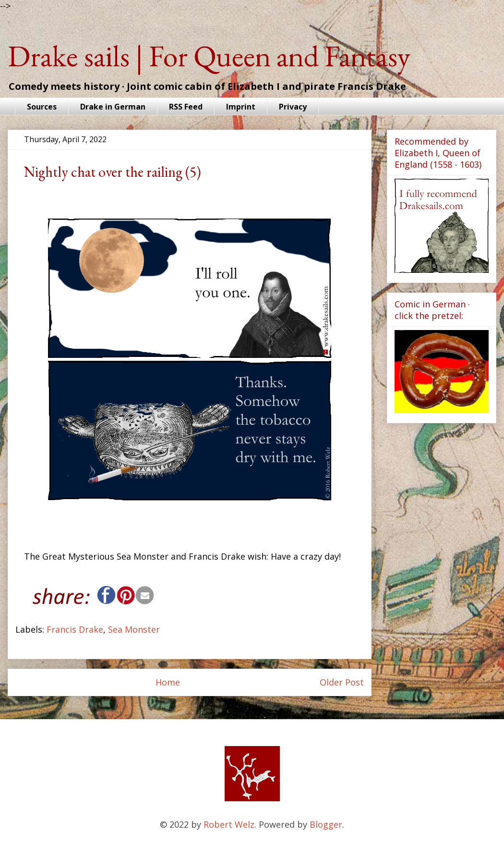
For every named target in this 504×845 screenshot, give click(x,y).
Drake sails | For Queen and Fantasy (209, 56)
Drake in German (113, 107)
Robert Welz (229, 824)
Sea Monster (134, 629)
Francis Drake (75, 629)
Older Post (342, 682)
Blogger (326, 824)
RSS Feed (186, 107)
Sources (42, 107)
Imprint (241, 107)
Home (168, 682)
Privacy (293, 107)
